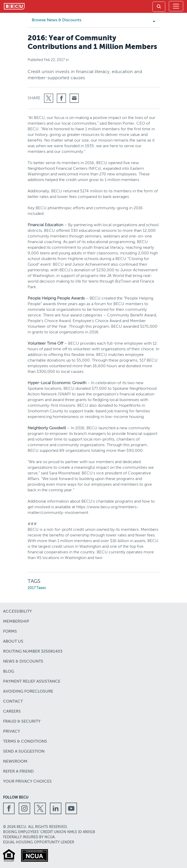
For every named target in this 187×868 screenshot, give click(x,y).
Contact (13, 702)
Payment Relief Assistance (32, 682)
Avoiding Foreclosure (28, 692)
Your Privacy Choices (27, 782)
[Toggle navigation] (176, 6)
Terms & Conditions (25, 742)
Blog (9, 672)
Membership (16, 622)
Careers (12, 712)
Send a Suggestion (24, 752)
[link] (159, 7)
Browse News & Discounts (62, 20)
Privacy (12, 732)
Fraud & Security (22, 722)
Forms (10, 632)
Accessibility (17, 612)
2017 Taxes (37, 588)
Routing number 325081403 (33, 652)
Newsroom (15, 762)
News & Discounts (23, 662)
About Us (13, 642)
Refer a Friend (18, 772)
